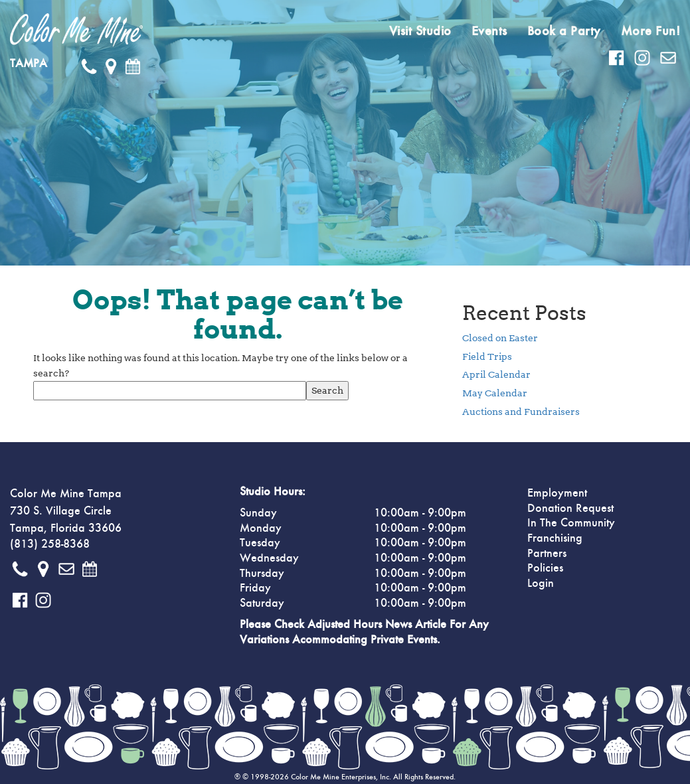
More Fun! (651, 31)
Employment (557, 493)
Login (541, 584)
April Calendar (496, 374)
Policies (545, 568)
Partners (547, 554)
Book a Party (564, 31)
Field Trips (487, 356)
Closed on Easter (500, 338)
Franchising (555, 538)
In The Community (571, 523)
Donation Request (570, 509)
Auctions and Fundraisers (521, 412)
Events (489, 31)
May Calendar (495, 393)
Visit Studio (420, 31)
